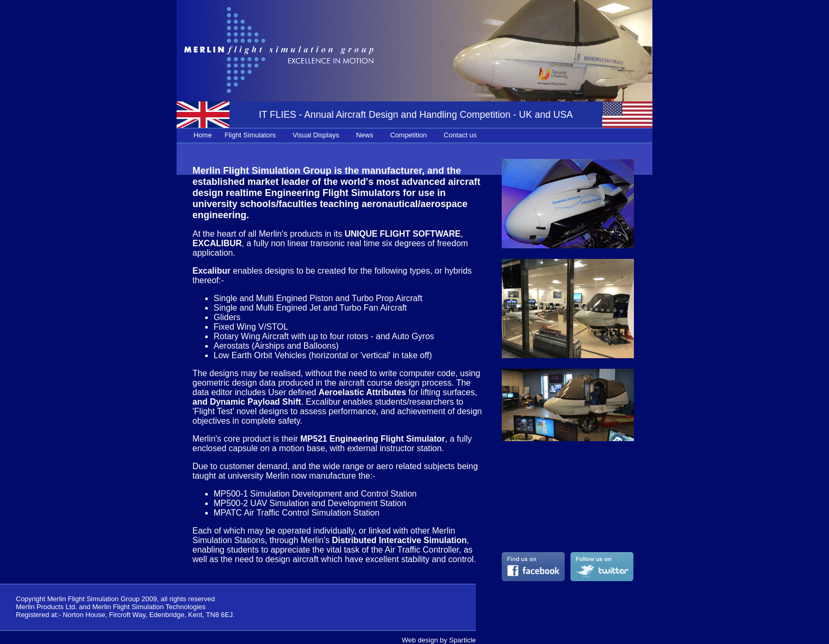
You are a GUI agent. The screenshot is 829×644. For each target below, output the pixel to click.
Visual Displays (316, 135)
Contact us (460, 135)
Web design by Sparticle (439, 640)
